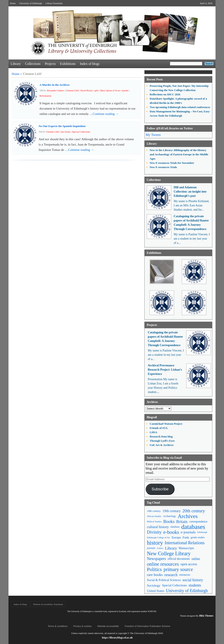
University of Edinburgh (31, 3)
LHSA (153, 432)
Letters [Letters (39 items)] (160, 548)
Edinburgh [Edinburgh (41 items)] (202, 532)
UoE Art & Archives (162, 445)
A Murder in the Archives (55, 85)
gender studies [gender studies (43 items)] (198, 537)
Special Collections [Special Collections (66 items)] (174, 585)
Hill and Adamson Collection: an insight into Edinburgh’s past (190, 192)
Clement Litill (72, 90)
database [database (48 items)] (175, 527)
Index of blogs (90, 64)
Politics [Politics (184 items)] (154, 569)
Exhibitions (68, 64)
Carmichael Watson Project (166, 424)
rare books (65, 132)
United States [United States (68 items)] (156, 591)
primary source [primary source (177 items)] (178, 569)
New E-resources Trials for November (172, 163)
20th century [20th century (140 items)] (194, 511)
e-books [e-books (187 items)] (171, 532)
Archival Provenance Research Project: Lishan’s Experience (165, 370)
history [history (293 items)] (155, 543)
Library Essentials (54, 3)
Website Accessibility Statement (48, 604)
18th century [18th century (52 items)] (154, 511)
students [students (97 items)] (195, 585)
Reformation (45, 96)
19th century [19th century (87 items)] (172, 511)
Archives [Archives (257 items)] (188, 516)
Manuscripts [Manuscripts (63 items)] (186, 548)
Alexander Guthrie (55, 90)
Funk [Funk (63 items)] (186, 537)
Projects (50, 64)
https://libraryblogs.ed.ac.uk (117, 638)
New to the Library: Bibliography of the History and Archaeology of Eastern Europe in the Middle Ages (179, 154)
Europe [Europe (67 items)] (176, 537)
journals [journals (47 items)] (151, 548)
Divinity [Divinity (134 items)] (154, 532)
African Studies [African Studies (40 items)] (154, 516)
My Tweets (153, 135)
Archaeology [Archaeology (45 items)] (170, 516)
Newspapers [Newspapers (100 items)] (156, 559)
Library (16, 64)
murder (125, 90)
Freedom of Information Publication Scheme (147, 626)
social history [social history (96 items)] (193, 580)
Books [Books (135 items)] (169, 521)
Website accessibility (108, 626)
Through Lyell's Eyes (162, 441)
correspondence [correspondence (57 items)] (198, 522)
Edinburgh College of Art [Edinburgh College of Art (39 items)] (158, 538)
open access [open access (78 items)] (189, 564)
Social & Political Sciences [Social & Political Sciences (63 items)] (164, 580)
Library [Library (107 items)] (171, 548)
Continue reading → (106, 114)
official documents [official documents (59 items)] (179, 559)
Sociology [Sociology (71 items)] (154, 585)
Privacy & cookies (82, 626)
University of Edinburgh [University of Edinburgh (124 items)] (187, 591)
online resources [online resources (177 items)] (163, 564)
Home (13, 3)
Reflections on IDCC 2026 (165, 94)
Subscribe (160, 489)
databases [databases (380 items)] (193, 527)
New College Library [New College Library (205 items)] (169, 553)
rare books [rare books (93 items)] (155, 575)
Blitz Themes (206, 616)
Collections (33, 64)
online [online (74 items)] (196, 559)
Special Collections (81, 132)
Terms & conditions (58, 626)
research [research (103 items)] (171, 575)
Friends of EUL (159, 428)
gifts (97, 90)
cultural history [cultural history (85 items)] (158, 527)
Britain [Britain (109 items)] (182, 522)
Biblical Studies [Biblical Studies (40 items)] (154, 521)
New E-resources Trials (163, 167)
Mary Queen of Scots (110, 90)
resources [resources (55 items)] (185, 575)
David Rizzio (87, 90)
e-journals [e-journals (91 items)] (188, 532)
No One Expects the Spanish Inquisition (62, 126)
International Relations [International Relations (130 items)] (185, 543)
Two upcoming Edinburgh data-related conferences (180, 107)
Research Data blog (161, 436)
